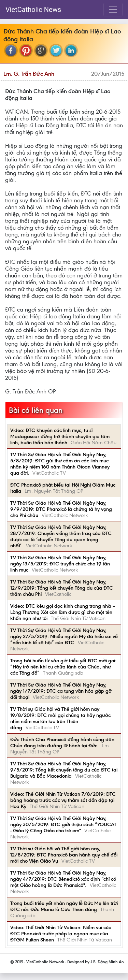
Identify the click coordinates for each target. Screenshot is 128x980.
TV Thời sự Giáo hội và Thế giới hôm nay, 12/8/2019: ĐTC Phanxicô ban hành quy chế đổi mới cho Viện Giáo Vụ (64, 855)
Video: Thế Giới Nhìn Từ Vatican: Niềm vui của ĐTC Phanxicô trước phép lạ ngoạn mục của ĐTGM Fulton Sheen (61, 934)
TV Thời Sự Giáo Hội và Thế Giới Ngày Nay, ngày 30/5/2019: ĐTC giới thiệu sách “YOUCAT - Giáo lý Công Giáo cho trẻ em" (63, 824)
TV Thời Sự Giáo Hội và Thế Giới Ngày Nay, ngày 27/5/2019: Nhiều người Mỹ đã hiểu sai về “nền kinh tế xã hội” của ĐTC (64, 636)
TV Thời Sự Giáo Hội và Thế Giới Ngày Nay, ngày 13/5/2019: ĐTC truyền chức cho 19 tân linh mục (60, 564)
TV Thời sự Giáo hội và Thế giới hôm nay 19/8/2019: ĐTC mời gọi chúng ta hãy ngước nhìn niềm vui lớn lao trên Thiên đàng (60, 718)
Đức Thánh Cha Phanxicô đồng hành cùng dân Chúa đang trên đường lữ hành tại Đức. (62, 743)
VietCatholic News (33, 10)
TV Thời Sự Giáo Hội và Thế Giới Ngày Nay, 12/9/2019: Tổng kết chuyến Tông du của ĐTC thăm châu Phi (62, 588)
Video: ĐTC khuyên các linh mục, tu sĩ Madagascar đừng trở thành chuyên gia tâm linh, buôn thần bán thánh (60, 436)
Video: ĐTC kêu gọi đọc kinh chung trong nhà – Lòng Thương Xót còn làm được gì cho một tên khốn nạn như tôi (63, 612)
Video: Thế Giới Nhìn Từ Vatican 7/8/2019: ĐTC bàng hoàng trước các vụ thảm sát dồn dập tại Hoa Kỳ (63, 800)
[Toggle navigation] (113, 10)
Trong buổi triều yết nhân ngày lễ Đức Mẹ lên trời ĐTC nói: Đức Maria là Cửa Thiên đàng (64, 906)
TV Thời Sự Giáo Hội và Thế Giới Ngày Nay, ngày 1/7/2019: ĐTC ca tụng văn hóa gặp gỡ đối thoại (61, 691)
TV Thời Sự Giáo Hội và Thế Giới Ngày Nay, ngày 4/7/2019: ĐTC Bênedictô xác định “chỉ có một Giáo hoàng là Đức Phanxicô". (63, 879)
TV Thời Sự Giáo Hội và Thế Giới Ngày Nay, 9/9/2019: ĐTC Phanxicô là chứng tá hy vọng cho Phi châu (61, 509)
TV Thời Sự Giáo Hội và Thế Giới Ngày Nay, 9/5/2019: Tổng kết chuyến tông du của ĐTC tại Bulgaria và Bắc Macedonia (64, 770)
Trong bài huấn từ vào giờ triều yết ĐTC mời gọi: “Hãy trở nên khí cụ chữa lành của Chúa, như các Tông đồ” (63, 667)
